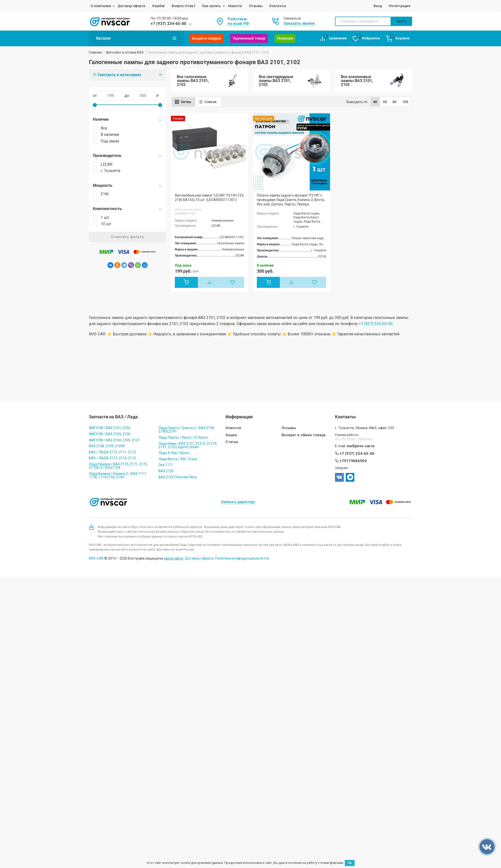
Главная (95, 52)
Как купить (212, 6)
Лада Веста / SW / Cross (178, 459)
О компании (101, 6)
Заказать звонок (299, 23)
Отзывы (256, 6)
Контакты (278, 6)
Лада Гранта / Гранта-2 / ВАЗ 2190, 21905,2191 (187, 430)
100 (405, 102)
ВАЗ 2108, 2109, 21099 (107, 446)
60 (385, 102)
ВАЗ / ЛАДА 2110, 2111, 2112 (112, 452)
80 (395, 102)
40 (375, 102)
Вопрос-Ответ (183, 6)
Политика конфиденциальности (242, 558)
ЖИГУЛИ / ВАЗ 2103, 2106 (110, 434)
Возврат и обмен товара (304, 435)
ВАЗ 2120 (166, 471)
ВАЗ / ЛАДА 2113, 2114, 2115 (112, 458)
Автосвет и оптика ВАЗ (125, 52)
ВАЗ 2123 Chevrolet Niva (178, 477)
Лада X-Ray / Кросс (174, 453)
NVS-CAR (96, 558)
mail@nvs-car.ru (361, 446)
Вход (378, 6)
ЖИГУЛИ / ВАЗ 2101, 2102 (110, 428)
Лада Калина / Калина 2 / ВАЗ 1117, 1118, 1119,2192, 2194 (118, 475)
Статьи (232, 442)
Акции (231, 435)
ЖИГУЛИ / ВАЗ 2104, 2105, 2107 (114, 440)
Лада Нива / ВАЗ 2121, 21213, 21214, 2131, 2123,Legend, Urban (188, 445)
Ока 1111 (166, 465)
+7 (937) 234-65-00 (168, 24)
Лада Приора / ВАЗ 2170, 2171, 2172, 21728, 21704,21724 (118, 466)
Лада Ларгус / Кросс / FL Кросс (183, 437)
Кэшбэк (159, 6)
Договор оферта (132, 6)
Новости (235, 6)
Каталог (136, 38)
